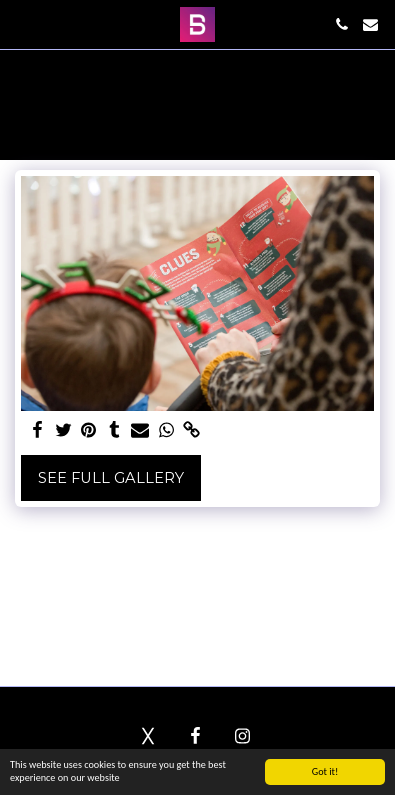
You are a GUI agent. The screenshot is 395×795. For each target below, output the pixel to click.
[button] (22, 24)
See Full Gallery (111, 478)
